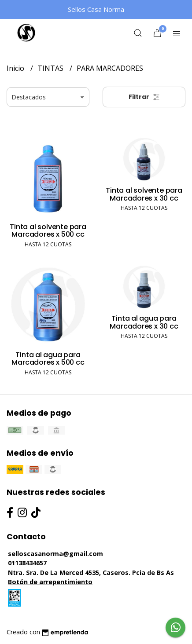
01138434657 (27, 563)
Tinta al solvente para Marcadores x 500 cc (48, 231)
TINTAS (51, 68)
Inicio (16, 68)
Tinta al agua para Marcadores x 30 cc (144, 322)
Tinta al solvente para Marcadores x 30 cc (144, 194)
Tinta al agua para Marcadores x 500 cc (48, 359)
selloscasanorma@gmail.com (55, 554)
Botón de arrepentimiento (50, 582)
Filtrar (144, 97)
